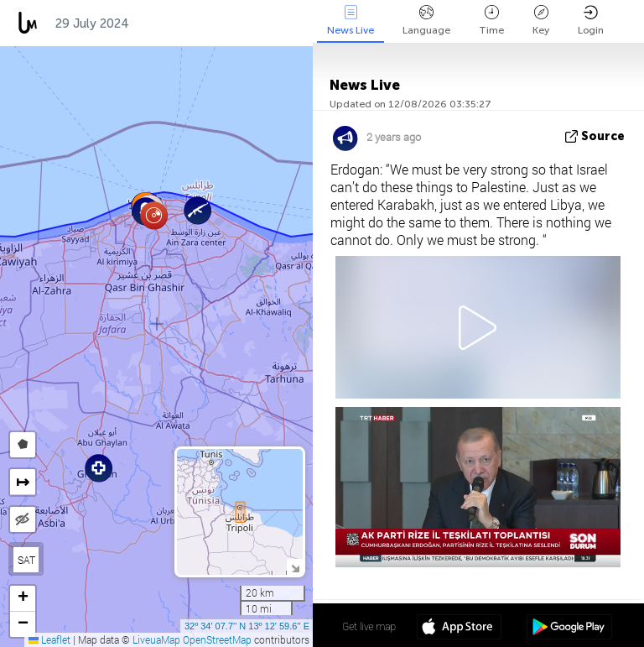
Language (426, 21)
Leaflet (49, 639)
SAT (26, 560)
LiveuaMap (156, 639)
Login (591, 21)
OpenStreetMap (217, 639)
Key (541, 21)
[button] (154, 215)
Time (491, 21)
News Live (351, 21)
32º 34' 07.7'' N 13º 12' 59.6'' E (247, 626)
